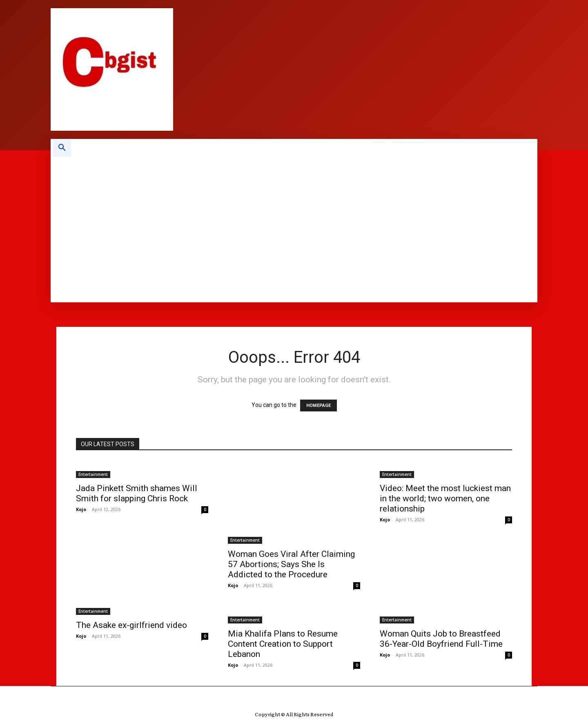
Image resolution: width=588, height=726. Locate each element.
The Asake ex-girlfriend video (131, 625)
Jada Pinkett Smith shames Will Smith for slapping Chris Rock (137, 493)
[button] (62, 148)
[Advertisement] (312, 218)
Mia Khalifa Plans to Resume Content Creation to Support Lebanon (283, 644)
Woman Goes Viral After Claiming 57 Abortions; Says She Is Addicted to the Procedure (291, 564)
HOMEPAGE (318, 405)
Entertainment (93, 474)
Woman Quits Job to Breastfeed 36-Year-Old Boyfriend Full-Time (441, 639)
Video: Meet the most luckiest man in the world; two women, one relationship (445, 498)
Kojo (81, 509)
